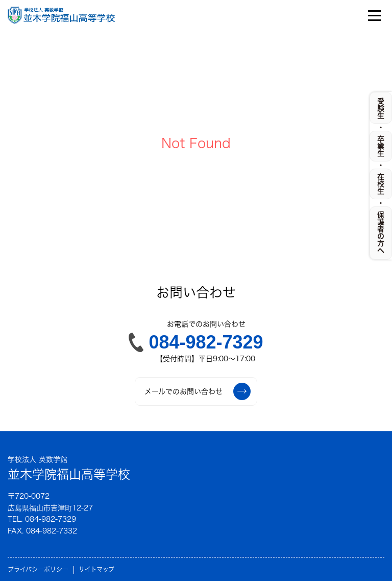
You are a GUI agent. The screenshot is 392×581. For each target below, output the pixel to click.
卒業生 (381, 146)
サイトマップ (96, 569)
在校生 (381, 184)
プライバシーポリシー (38, 569)
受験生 (381, 108)
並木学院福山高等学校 (69, 467)
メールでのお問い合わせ (198, 391)
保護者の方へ (381, 233)
